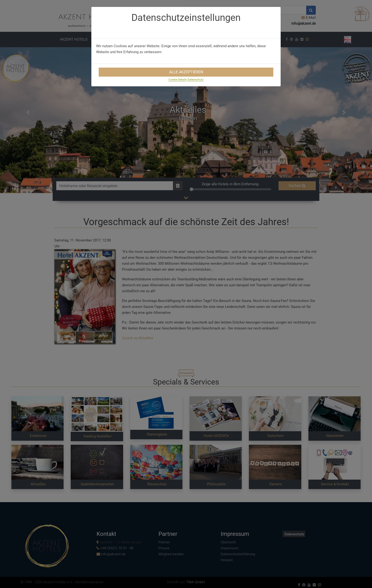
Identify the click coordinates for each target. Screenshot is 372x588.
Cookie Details (178, 80)
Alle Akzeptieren (186, 72)
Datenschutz (195, 80)
